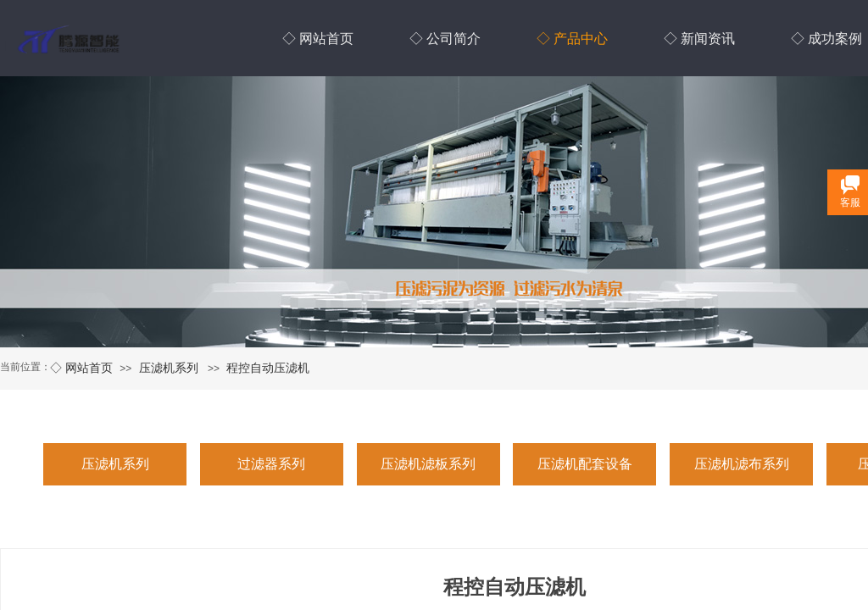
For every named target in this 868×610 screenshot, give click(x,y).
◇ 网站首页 (81, 368)
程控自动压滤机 (268, 368)
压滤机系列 (169, 368)
